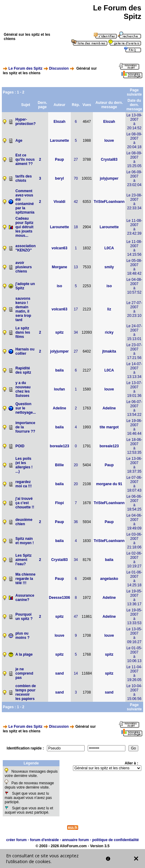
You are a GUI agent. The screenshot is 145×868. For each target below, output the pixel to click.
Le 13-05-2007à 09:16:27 (134, 635)
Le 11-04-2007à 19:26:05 (134, 673)
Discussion (59, 68)
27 (76, 159)
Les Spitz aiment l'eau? (23, 560)
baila (59, 370)
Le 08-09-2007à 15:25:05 (134, 159)
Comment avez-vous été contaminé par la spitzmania (25, 202)
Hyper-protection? (25, 122)
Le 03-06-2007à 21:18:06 (134, 541)
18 (76, 227)
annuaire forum (76, 840)
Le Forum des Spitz (26, 68)
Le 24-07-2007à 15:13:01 (134, 332)
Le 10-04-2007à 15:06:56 (134, 692)
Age (19, 141)
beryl (60, 178)
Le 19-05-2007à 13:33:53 (134, 617)
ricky (109, 332)
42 (76, 202)
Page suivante (134, 92)
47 (76, 617)
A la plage (24, 654)
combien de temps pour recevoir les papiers (26, 692)
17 (76, 309)
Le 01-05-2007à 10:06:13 (134, 654)
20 (76, 465)
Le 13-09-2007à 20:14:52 (134, 122)
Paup (59, 159)
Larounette (59, 141)
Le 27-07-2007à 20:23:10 (134, 309)
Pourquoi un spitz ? (24, 617)
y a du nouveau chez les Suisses (23, 389)
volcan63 (59, 248)
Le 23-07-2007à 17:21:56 (134, 351)
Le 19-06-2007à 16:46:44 (134, 427)
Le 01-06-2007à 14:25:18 (134, 579)
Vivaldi (59, 202)
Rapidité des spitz (23, 370)
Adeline (59, 408)
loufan (59, 389)
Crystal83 (109, 159)
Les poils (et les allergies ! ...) (24, 465)
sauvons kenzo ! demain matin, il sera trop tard (23, 309)
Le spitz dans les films (23, 332)
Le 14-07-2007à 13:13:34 (134, 370)
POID (20, 446)
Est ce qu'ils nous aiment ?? (25, 159)
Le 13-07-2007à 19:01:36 (134, 389)
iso (59, 286)
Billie (60, 465)
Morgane (59, 267)
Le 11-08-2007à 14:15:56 (134, 248)
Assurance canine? (25, 598)
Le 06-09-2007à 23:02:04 (134, 178)
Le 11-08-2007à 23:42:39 (134, 227)
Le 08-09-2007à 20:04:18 (134, 141)
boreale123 (60, 446)
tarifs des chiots (23, 178)
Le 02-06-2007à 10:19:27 (134, 560)
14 (76, 673)
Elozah (60, 122)
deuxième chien (24, 522)
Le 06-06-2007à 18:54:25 (134, 503)
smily (109, 267)
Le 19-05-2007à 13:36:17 (134, 598)
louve (109, 141)
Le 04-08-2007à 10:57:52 (134, 286)
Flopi (60, 503)
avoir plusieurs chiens (23, 267)
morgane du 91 (109, 484)
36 (76, 522)
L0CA (109, 248)
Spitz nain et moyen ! (25, 541)
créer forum (16, 840)
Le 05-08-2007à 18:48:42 (134, 267)
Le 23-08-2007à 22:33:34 (134, 202)
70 (76, 178)
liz (109, 309)
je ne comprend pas (24, 673)
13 (76, 267)
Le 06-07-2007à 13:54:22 (134, 408)
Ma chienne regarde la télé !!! (25, 579)
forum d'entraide (44, 840)
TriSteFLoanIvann (109, 202)
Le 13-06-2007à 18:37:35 (134, 465)
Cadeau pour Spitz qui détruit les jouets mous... (24, 227)
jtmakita (109, 351)
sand (59, 673)
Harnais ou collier (25, 351)
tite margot (109, 427)
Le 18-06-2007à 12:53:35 (134, 446)
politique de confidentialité (116, 840)
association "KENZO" (25, 248)
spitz (59, 332)
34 (76, 332)
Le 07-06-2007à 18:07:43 (134, 484)
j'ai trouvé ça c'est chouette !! (25, 503)
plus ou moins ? (22, 635)
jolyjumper (109, 178)
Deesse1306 (60, 598)
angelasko (109, 579)
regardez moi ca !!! (23, 484)
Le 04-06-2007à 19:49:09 (134, 522)
